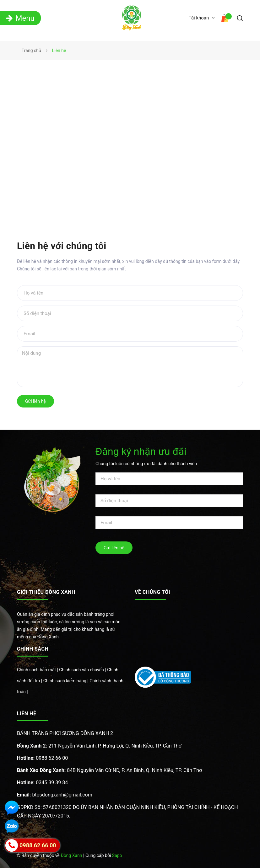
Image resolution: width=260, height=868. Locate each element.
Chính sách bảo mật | (38, 670)
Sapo (117, 855)
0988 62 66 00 (42, 758)
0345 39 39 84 (42, 783)
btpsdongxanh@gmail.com (55, 795)
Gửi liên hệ (35, 401)
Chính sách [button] (33, 649)
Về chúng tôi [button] (152, 592)
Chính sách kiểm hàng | (67, 681)
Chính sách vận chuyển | (83, 670)
